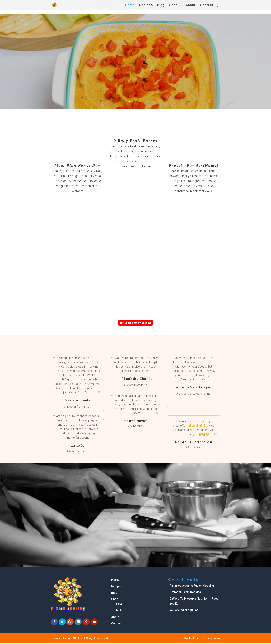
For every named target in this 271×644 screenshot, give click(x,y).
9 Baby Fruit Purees (135, 141)
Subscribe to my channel (137, 323)
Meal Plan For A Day (77, 165)
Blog (161, 5)
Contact (207, 5)
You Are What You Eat (184, 611)
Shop (173, 5)
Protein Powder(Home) (194, 165)
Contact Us (191, 639)
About (191, 5)
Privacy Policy (212, 639)
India (119, 611)
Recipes (146, 5)
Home (130, 5)
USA (119, 605)
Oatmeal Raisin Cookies (185, 593)
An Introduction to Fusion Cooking (192, 586)
